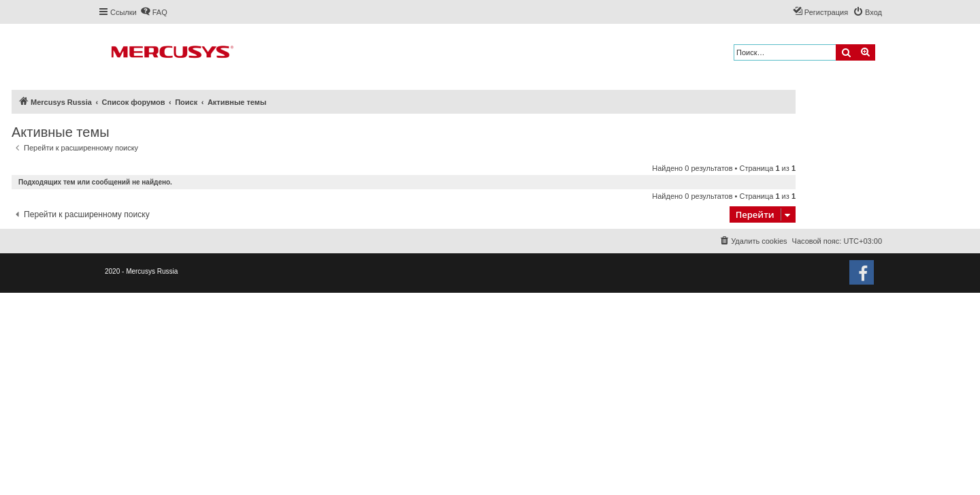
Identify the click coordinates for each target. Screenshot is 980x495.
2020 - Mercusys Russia (141, 271)
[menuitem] (154, 12)
